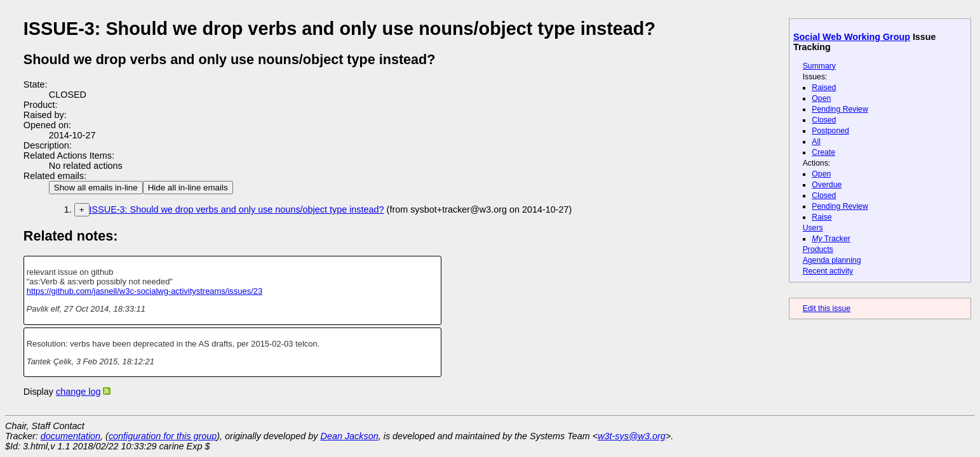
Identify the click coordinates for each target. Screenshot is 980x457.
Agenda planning (832, 260)
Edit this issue (827, 308)
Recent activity (828, 271)
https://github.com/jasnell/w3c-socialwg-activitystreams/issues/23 (144, 291)
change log (78, 392)
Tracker (831, 239)
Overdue (827, 185)
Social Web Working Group (852, 37)
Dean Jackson (350, 436)
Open (821, 98)
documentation (70, 436)
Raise (822, 217)
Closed (824, 120)
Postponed (830, 131)
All (816, 142)
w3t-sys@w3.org (632, 436)
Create (823, 152)
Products (818, 249)
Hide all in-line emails (188, 188)
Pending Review (840, 109)
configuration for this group (163, 436)
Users (813, 228)
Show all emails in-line (96, 188)
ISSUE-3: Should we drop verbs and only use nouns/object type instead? (237, 209)
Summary (819, 66)
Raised (824, 88)
